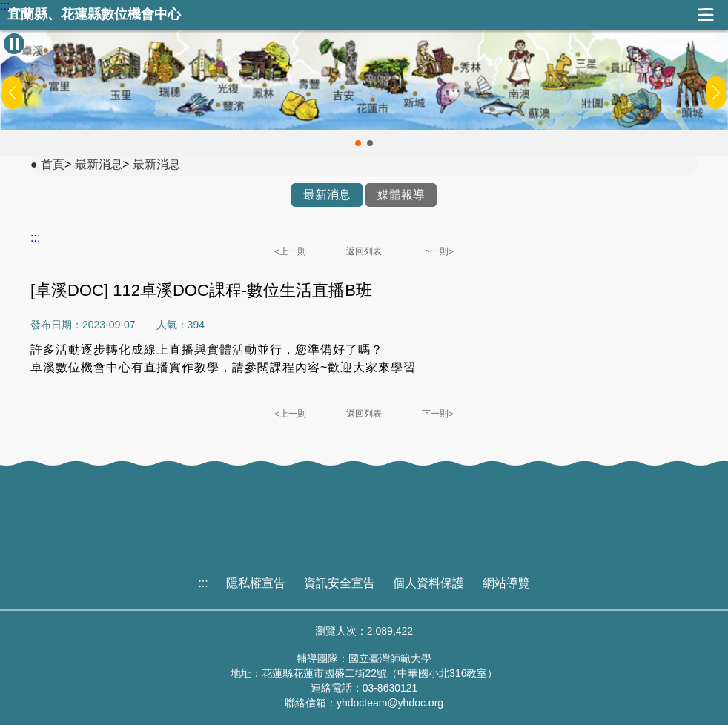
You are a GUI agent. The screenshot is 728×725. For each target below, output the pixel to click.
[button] (358, 143)
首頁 (53, 164)
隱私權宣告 (256, 583)
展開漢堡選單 (706, 15)
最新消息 (99, 164)
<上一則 (290, 251)
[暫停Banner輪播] (14, 44)
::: (5, 6)
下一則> (438, 251)
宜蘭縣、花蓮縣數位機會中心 (94, 14)
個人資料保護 (428, 583)
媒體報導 (401, 195)
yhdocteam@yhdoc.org (390, 703)
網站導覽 (506, 583)
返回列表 (364, 251)
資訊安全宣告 (340, 583)
